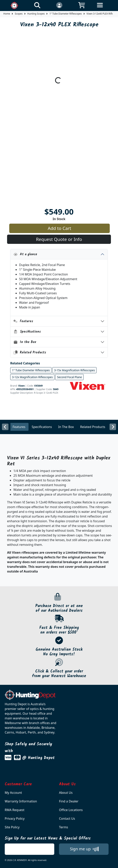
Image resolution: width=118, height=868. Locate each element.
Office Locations (71, 810)
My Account (13, 793)
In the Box (25, 342)
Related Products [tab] (93, 427)
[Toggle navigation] (104, 8)
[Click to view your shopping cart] (82, 5)
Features (23, 321)
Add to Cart (59, 228)
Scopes (19, 14)
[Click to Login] (59, 5)
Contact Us (67, 819)
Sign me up (84, 849)
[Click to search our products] (37, 5)
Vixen (21, 386)
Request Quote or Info (59, 239)
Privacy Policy (15, 819)
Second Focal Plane (69, 377)
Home (7, 14)
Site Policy (12, 827)
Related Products (30, 353)
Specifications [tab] (42, 427)
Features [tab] (19, 427)
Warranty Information (21, 801)
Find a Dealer (69, 801)
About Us (66, 793)
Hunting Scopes (36, 14)
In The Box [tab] (66, 427)
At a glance (25, 254)
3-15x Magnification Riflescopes (74, 370)
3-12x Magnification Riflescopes (32, 377)
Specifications (27, 332)
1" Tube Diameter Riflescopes (66, 14)
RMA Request (15, 810)
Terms (64, 827)
